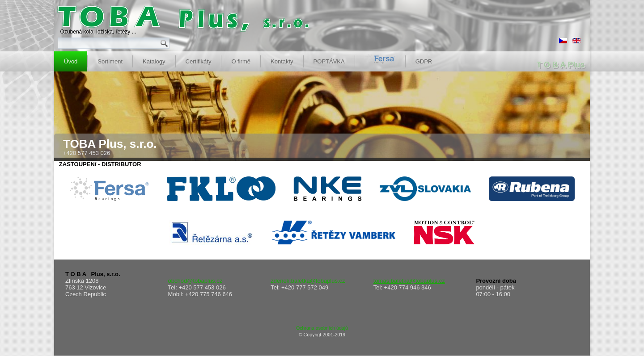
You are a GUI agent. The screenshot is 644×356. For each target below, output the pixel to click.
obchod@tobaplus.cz (195, 281)
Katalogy (154, 61)
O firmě (241, 61)
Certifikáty (199, 61)
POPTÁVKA (329, 61)
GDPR (424, 61)
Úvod (71, 61)
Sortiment (110, 61)
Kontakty (282, 61)
